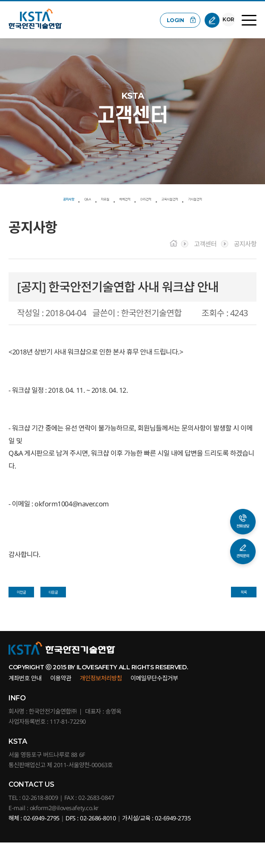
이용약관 (61, 704)
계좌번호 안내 (25, 704)
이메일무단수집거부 (154, 704)
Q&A (74, 197)
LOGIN (174, 20)
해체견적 (136, 197)
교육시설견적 (217, 197)
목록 (244, 612)
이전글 (21, 612)
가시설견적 (132, 210)
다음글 (53, 612)
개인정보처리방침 (101, 704)
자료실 (102, 197)
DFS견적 (172, 197)
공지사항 (42, 197)
